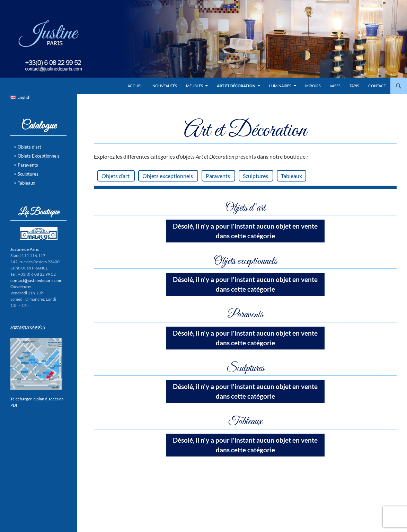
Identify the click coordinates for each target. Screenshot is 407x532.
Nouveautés (165, 86)
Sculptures (256, 176)
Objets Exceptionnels (39, 156)
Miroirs (313, 86)
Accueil (135, 86)
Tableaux (291, 176)
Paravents (218, 176)
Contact (377, 86)
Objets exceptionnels (168, 176)
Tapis (354, 86)
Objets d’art (116, 176)
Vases (335, 86)
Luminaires (280, 86)
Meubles (194, 86)
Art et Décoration (236, 86)
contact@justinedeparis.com (36, 280)
